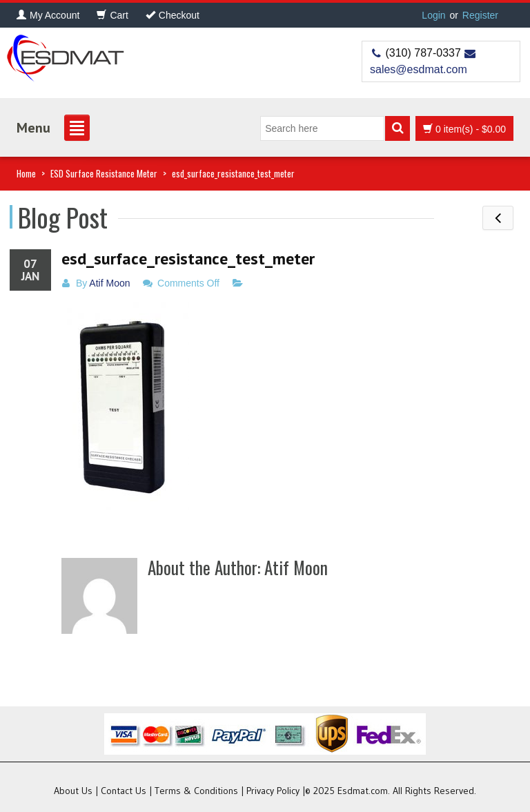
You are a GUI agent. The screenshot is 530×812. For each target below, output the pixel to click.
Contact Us (124, 791)
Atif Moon (109, 283)
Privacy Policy (273, 791)
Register (480, 15)
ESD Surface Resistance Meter (104, 173)
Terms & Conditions (196, 791)
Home (26, 173)
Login (433, 15)
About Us (73, 791)
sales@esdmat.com (419, 69)
